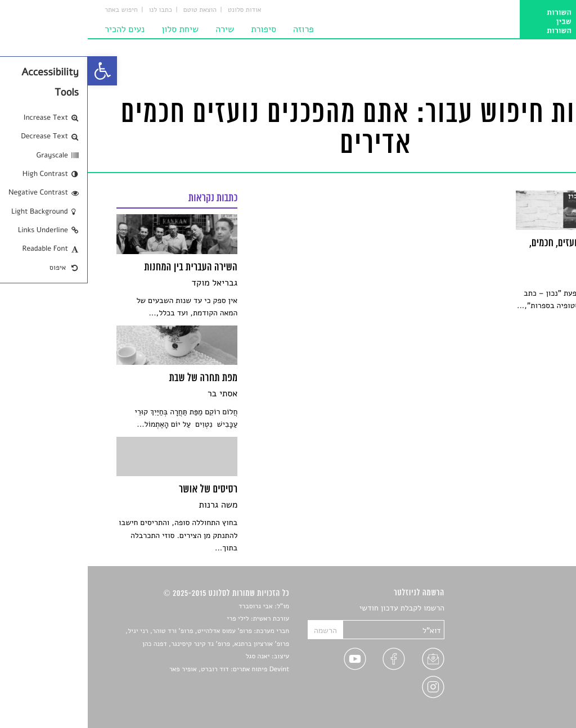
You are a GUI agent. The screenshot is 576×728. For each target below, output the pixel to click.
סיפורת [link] (176, 29)
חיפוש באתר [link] (33, 10)
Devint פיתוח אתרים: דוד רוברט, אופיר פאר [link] (141, 670)
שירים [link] (538, 621)
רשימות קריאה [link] (525, 648)
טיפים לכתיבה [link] (525, 674)
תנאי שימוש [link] (528, 701)
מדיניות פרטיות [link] (523, 687)
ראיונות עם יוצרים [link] (519, 661)
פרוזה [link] (216, 29)
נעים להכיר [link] (37, 29)
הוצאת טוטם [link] (112, 10)
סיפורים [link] (535, 609)
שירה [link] (137, 29)
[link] (15, 71)
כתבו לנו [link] (73, 10)
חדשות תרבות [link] (526, 635)
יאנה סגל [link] (170, 657)
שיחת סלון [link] (92, 29)
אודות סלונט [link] (157, 10)
